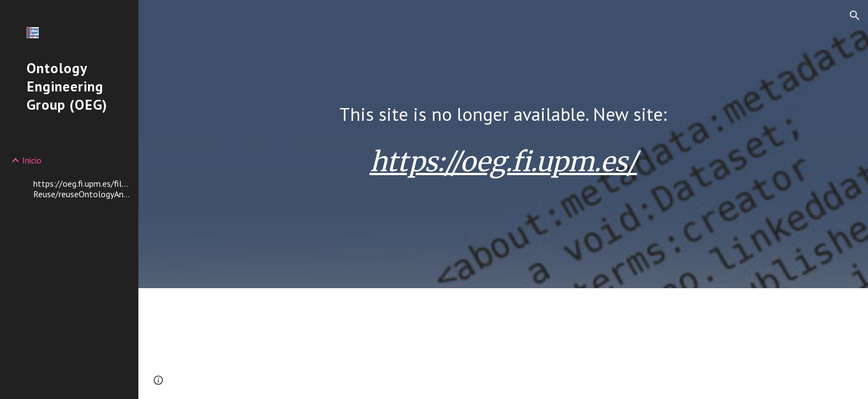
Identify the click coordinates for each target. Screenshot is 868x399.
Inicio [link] (32, 160)
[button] (855, 16)
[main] (503, 114)
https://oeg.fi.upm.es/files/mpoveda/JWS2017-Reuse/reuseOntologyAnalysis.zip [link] (82, 189)
